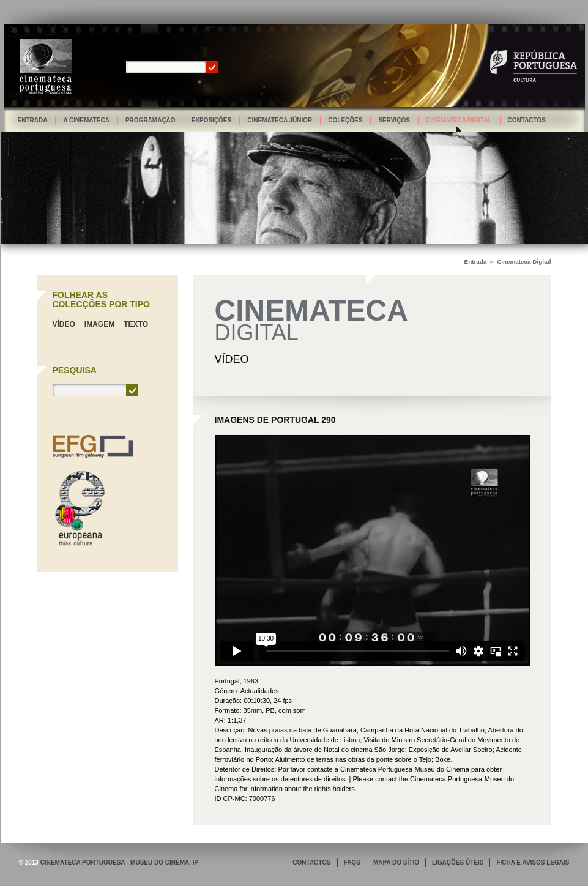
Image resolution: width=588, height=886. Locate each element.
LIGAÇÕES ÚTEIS (458, 862)
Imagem (99, 324)
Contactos (527, 120)
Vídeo (64, 324)
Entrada (33, 120)
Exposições (212, 120)
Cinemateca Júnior (280, 120)
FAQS (352, 862)
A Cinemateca (86, 120)
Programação (151, 120)
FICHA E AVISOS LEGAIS (533, 862)
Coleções (345, 120)
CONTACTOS (311, 862)
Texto (136, 324)
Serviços (394, 120)
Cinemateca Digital (459, 120)
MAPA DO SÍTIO (396, 862)
